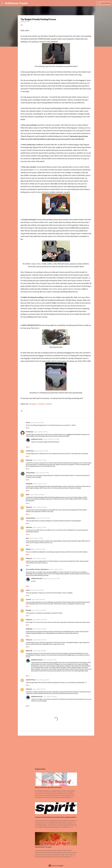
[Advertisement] (56, 750)
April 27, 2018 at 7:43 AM (40, 460)
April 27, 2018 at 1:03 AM (41, 432)
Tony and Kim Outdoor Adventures (37, 569)
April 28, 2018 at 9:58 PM (40, 629)
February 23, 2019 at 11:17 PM (51, 578)
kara (27, 538)
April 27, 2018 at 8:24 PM (38, 599)
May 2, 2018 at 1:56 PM (42, 680)
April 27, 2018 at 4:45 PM (56, 569)
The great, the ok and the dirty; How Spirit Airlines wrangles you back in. (56, 817)
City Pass (37, 170)
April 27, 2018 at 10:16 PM (39, 610)
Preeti (28, 422)
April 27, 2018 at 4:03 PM (39, 558)
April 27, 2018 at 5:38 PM (37, 590)
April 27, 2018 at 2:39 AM (41, 451)
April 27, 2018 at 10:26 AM (37, 495)
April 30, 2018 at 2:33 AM (39, 640)
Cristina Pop (30, 451)
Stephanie (29, 484)
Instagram (33, 404)
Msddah (28, 610)
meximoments (30, 518)
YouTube (49, 404)
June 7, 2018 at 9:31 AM (39, 689)
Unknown (29, 507)
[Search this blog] (101, 3)
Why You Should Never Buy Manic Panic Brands (48, 787)
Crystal (28, 599)
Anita (28, 494)
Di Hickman (29, 432)
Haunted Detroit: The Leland (43, 847)
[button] (22, 25)
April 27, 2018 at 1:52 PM (36, 538)
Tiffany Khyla (30, 473)
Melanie (28, 549)
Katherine (29, 460)
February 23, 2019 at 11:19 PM (51, 439)
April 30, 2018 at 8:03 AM (39, 651)
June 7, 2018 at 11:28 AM (50, 696)
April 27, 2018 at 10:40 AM (40, 507)
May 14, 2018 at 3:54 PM (50, 660)
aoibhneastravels (37, 439)
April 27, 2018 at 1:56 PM (38, 549)
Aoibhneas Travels (16, 3)
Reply (28, 428)
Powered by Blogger (56, 866)
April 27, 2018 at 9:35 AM (40, 484)
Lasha (28, 590)
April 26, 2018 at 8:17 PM (37, 423)
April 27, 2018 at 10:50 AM (43, 518)
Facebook (41, 404)
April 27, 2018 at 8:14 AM (42, 473)
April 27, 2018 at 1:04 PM (39, 527)
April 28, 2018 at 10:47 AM (40, 620)
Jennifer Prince (31, 680)
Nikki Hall (29, 651)
